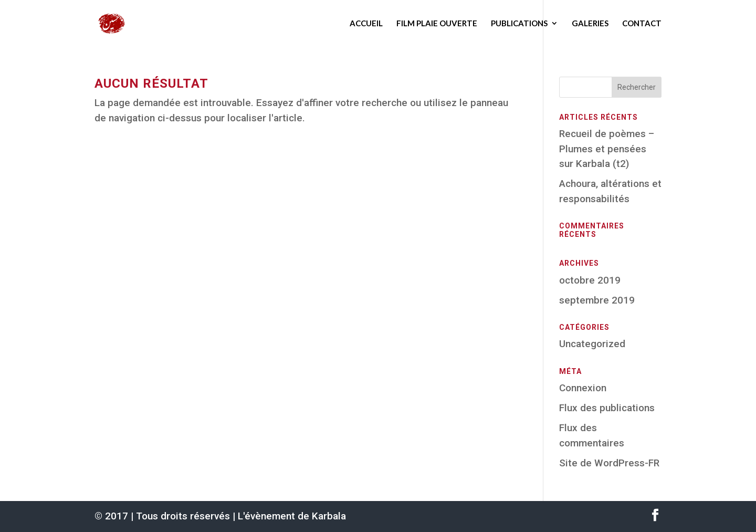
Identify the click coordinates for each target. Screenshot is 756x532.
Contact (642, 23)
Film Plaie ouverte (437, 23)
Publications (519, 23)
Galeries (590, 23)
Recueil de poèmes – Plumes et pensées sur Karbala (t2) (607, 149)
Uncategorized (592, 344)
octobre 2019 (590, 280)
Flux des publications (607, 408)
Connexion (583, 388)
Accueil (366, 23)
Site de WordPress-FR (609, 463)
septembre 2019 (597, 300)
